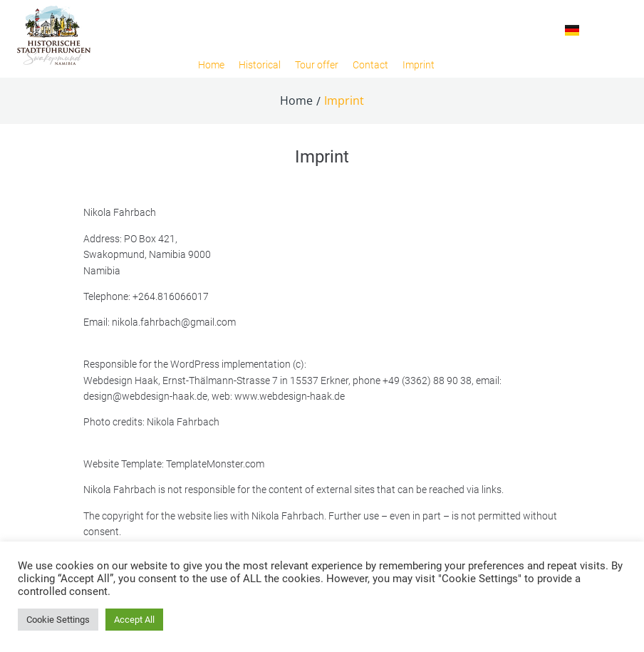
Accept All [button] (134, 620)
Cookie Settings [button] (58, 620)
